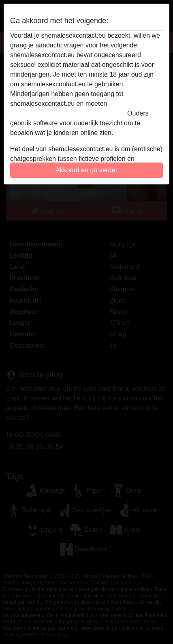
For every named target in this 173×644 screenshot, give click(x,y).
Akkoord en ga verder (86, 170)
